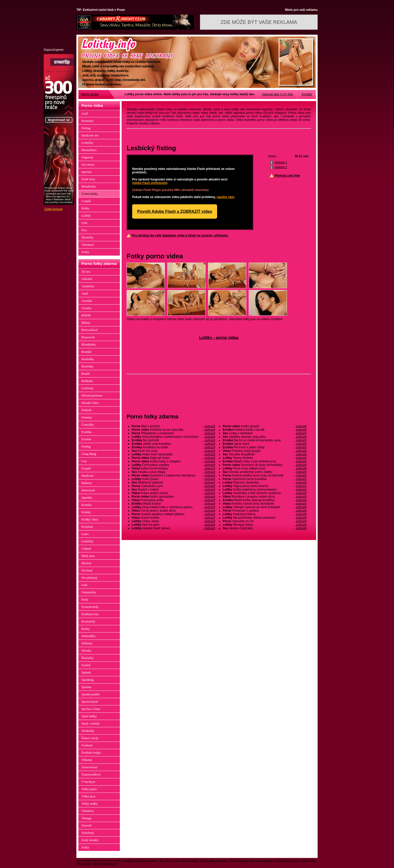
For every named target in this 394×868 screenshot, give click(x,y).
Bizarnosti (88, 337)
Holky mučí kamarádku (173, 454)
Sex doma (88, 164)
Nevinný (87, 570)
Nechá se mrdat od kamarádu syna (265, 440)
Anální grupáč (265, 426)
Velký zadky (90, 804)
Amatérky (88, 286)
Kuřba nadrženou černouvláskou (265, 490)
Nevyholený (89, 578)
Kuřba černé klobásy (173, 468)
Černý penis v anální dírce (173, 511)
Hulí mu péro (173, 525)
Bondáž (86, 352)
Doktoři (86, 410)
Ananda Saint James (173, 528)
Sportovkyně (90, 702)
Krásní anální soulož (173, 493)
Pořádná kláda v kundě (265, 430)
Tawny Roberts (265, 458)
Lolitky (86, 215)
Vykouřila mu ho (265, 521)
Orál (84, 223)
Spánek (86, 672)
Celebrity (87, 388)
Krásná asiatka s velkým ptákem (173, 514)
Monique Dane (265, 525)
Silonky (86, 650)
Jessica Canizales (265, 528)
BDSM (86, 315)
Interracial (88, 490)
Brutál (86, 374)
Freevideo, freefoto (287, 860)
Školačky (87, 237)
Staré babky (89, 716)
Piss (84, 230)
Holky (86, 208)
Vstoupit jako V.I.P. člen (278, 94)
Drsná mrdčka (173, 518)
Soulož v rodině (173, 490)
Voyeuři (87, 825)
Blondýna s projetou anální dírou (265, 497)
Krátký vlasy (90, 519)
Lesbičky (87, 143)
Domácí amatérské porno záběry (265, 472)
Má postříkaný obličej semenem (265, 518)
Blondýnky (89, 186)
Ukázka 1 (281, 162)
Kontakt (307, 94)
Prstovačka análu (173, 500)
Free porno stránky (261, 860)
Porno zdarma (239, 860)
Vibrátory (88, 245)
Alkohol (87, 279)
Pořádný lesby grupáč (265, 451)
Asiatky (86, 308)
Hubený (87, 483)
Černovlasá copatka (173, 465)
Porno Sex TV (109, 863)
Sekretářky (88, 636)
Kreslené (87, 527)
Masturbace (89, 150)
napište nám (225, 197)
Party (85, 599)
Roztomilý (88, 621)
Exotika (86, 432)
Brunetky (87, 121)
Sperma (86, 172)
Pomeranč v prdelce (265, 511)
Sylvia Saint (265, 444)
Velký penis (89, 789)
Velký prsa (88, 796)
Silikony (87, 643)
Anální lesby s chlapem (173, 461)
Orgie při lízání (173, 458)
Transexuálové (91, 774)
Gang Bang (89, 454)
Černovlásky (90, 194)
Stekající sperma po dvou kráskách (265, 507)
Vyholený (88, 833)
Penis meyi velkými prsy (265, 468)
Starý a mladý (90, 723)
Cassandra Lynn (173, 486)
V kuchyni (88, 782)
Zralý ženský (90, 840)
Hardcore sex (90, 135)
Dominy (87, 417)
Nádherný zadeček (173, 483)
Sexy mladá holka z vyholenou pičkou (173, 507)
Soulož (86, 665)
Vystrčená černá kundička (265, 479)
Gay (84, 461)
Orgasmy (87, 157)
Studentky (88, 731)
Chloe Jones (173, 521)
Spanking (88, 680)
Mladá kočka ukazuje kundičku (265, 500)
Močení (86, 563)
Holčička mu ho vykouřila (173, 430)
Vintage (86, 818)
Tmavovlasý (89, 767)
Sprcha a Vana (91, 709)
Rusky (86, 629)
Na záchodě (173, 440)
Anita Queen (173, 479)
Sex (96, 863)
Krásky (86, 512)
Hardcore (87, 476)
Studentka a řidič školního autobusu (265, 493)
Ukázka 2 (281, 167)
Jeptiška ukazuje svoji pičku (265, 437)
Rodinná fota (90, 614)
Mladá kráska (173, 504)
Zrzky (85, 252)
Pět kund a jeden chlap (265, 447)
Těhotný (87, 760)
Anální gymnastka (173, 497)
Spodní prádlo (91, 694)
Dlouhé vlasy (90, 403)
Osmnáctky (89, 592)
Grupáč (86, 201)
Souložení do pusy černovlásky (265, 465)
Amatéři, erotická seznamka (140, 860)
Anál (85, 113)
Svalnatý (87, 745)
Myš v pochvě (173, 426)
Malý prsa (88, 556)
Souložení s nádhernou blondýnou (173, 475)
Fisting (86, 128)
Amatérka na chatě (173, 447)
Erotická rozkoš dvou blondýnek (265, 504)
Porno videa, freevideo (214, 860)
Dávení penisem (92, 395)
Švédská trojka (91, 753)
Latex (85, 534)
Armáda (87, 301)
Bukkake (87, 381)
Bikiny (86, 323)
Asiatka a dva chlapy (173, 472)
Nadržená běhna (265, 514)
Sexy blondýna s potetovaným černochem (173, 437)
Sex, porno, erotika (186, 860)
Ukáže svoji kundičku (173, 444)
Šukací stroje (90, 738)
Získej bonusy (54, 209)
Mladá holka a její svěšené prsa (265, 461)
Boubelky (88, 359)
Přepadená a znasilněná (173, 433)
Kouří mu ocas (173, 451)
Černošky (88, 425)
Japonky (87, 497)
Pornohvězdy (90, 607)
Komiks (87, 505)
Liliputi (86, 548)
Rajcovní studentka (265, 483)
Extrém (86, 439)
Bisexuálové (89, 330)
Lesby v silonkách (265, 433)
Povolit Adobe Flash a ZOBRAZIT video (175, 211)
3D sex (86, 272)
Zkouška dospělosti (265, 454)
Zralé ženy (88, 179)
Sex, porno (166, 860)
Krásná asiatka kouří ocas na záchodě (265, 475)
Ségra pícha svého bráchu (265, 486)
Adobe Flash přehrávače (150, 183)
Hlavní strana (90, 94)
